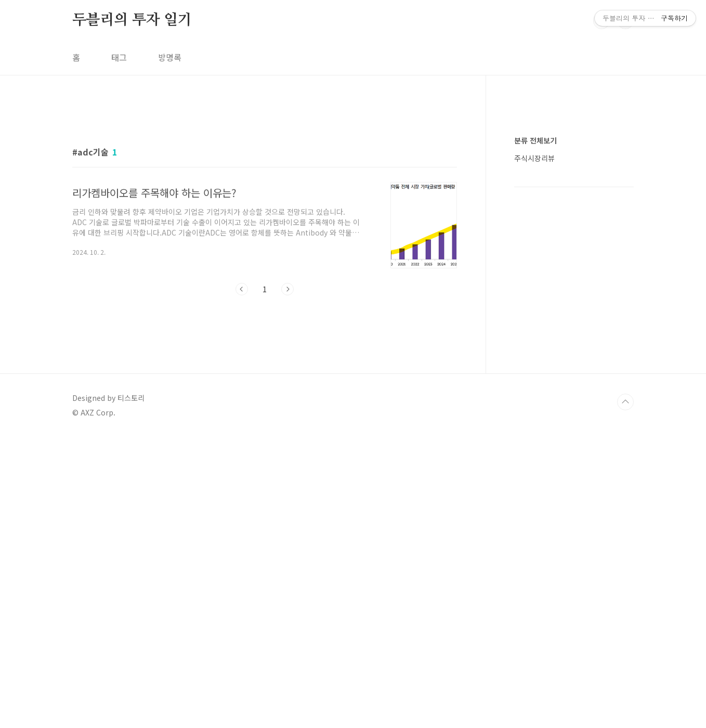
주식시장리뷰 (534, 470)
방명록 (170, 57)
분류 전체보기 (535, 452)
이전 (242, 435)
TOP (625, 693)
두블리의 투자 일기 (132, 20)
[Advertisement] (265, 201)
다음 (287, 435)
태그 (119, 57)
